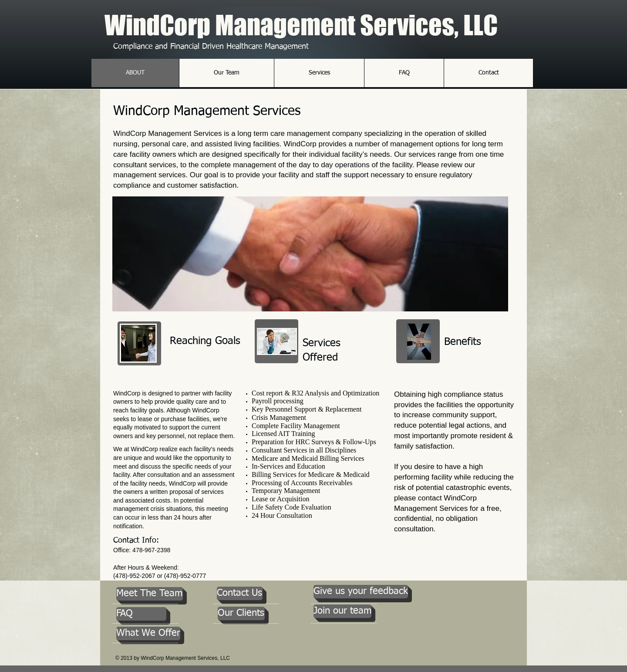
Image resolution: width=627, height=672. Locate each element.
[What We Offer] (148, 633)
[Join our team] (342, 611)
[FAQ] (141, 614)
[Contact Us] (240, 593)
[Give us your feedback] (361, 592)
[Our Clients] (241, 613)
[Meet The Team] (150, 594)
